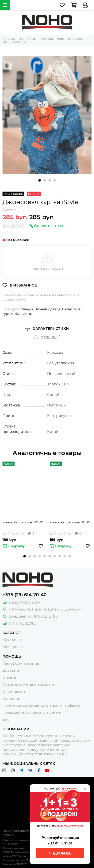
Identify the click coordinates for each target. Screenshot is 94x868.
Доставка (11, 670)
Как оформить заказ (21, 663)
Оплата (9, 677)
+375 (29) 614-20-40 (25, 595)
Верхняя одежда (48, 309)
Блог (7, 719)
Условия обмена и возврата (28, 684)
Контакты (11, 698)
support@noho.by (24, 602)
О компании (14, 691)
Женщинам (24, 314)
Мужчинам (12, 640)
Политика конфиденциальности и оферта (41, 705)
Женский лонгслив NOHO (23, 522)
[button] (40, 180)
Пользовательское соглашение (32, 712)
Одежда (27, 309)
